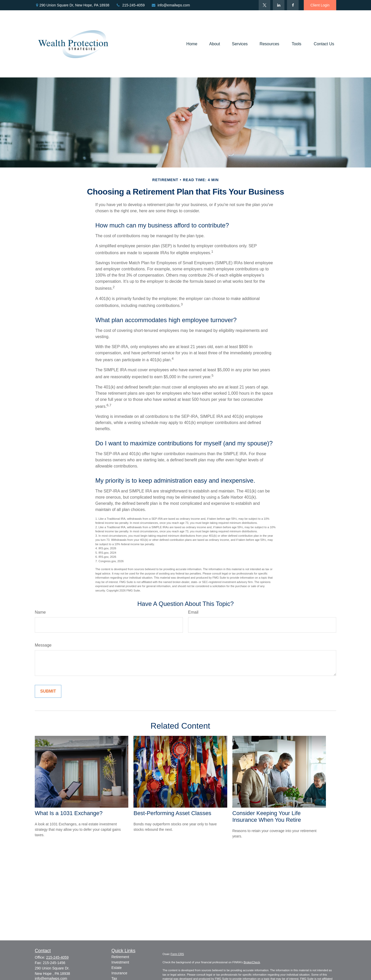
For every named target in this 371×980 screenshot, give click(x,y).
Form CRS (177, 954)
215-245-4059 (130, 5)
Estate (117, 968)
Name (40, 612)
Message (43, 645)
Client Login (320, 5)
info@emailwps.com (171, 5)
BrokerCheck (252, 962)
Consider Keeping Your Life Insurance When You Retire (267, 816)
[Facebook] (293, 5)
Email (193, 612)
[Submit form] (48, 691)
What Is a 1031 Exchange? (69, 813)
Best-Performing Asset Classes (172, 813)
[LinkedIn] (279, 5)
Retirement (120, 957)
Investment (120, 962)
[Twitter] (264, 5)
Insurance (119, 973)
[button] (192, 44)
